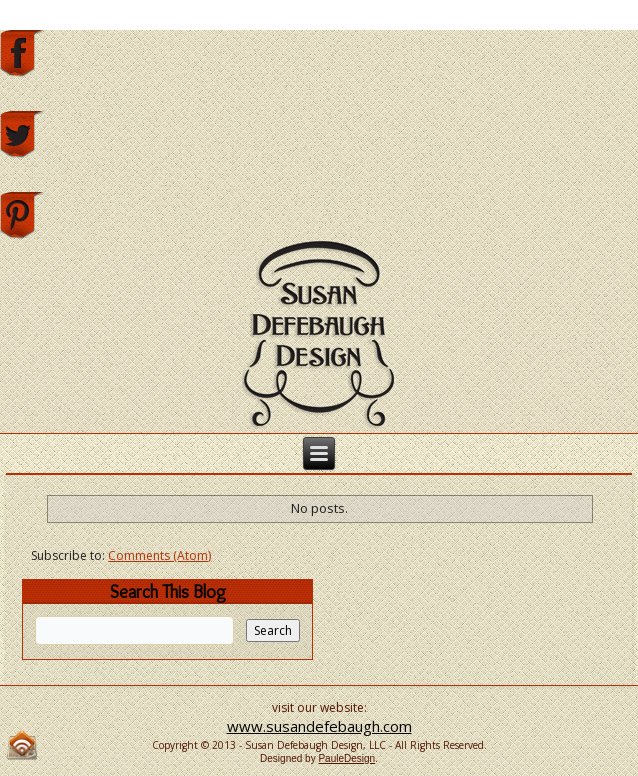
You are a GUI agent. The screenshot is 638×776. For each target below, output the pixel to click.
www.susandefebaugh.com (319, 726)
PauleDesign (346, 758)
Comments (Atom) (159, 555)
